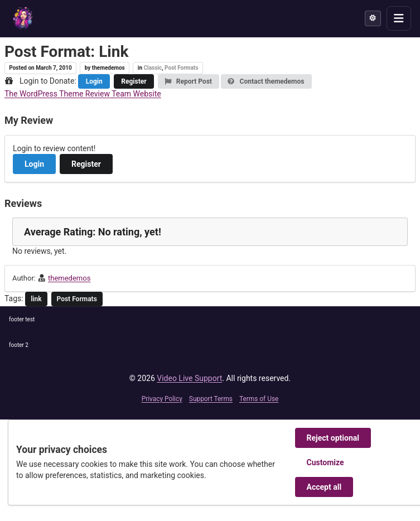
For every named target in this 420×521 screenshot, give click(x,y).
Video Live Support (189, 378)
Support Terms (211, 399)
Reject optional (333, 438)
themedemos (69, 278)
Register (134, 81)
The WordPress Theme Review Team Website (83, 94)
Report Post (188, 81)
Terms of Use (259, 399)
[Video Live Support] (23, 18)
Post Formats (181, 68)
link (36, 299)
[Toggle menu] (399, 18)
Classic (153, 68)
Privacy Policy (162, 399)
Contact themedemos (265, 81)
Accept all (324, 487)
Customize (325, 462)
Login (94, 81)
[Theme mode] (373, 18)
